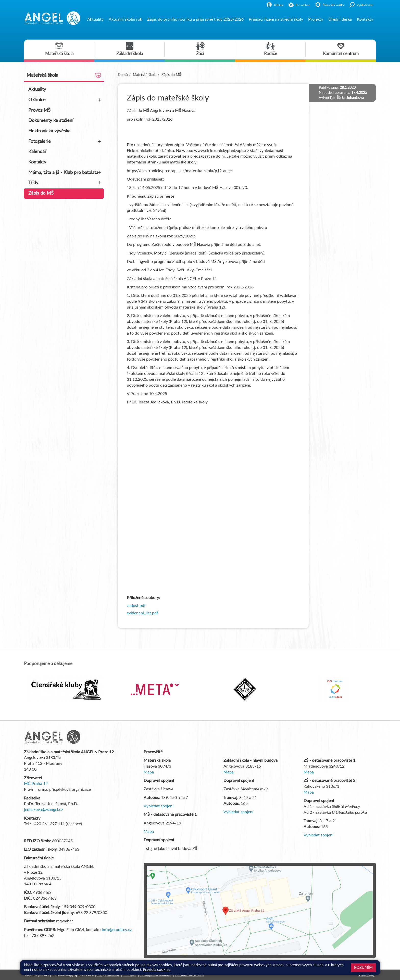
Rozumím (363, 968)
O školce (65, 100)
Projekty (316, 19)
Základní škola (130, 49)
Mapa (149, 772)
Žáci (200, 49)
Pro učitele (299, 5)
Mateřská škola (59, 49)
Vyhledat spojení (159, 806)
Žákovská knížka (330, 5)
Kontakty (365, 19)
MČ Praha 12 (36, 784)
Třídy (65, 183)
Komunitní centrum (341, 49)
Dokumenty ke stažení (51, 121)
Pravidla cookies (157, 970)
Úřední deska (340, 19)
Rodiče (271, 49)
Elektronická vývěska (49, 131)
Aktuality (95, 19)
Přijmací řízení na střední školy (276, 19)
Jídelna (275, 5)
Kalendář (37, 152)
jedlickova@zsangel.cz (43, 810)
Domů (123, 75)
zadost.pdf (136, 606)
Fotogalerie (65, 142)
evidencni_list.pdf (142, 613)
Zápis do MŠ (41, 193)
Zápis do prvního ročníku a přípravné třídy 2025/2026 (195, 19)
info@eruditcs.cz (117, 930)
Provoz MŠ (39, 110)
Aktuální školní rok (125, 19)
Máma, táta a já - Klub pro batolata (65, 173)
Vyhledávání (361, 5)
